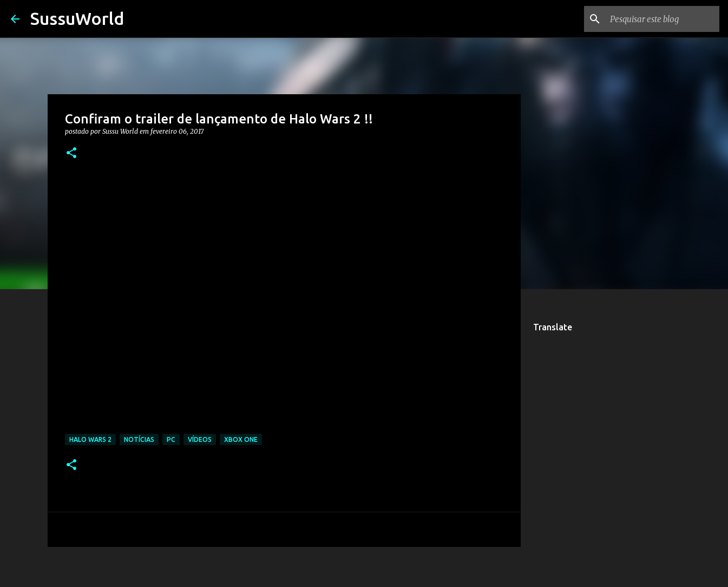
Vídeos (200, 439)
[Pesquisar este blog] (663, 19)
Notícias (139, 439)
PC (171, 439)
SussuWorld (77, 18)
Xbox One (241, 439)
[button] (71, 154)
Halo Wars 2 (90, 439)
